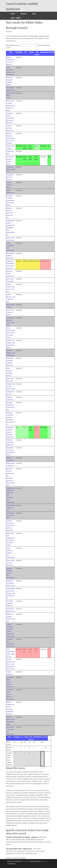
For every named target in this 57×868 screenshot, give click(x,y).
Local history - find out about (11, 312)
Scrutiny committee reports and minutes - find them (10, 526)
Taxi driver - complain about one (10, 603)
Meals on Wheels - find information (11, 353)
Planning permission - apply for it (10, 442)
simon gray (25, 861)
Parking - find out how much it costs (11, 386)
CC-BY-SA (44, 861)
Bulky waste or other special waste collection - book (11, 106)
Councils (24, 14)
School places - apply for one (11, 508)
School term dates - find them (10, 515)
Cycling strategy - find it (9, 185)
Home (13, 14)
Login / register (16, 18)
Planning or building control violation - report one (10, 432)
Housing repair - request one (10, 274)
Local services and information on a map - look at (10, 333)
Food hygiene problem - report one (11, 256)
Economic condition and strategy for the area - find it (11, 200)
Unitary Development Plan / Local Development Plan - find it (11, 664)
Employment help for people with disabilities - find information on (11, 228)
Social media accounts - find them (11, 563)
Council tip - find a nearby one (11, 169)
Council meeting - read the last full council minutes (11, 138)
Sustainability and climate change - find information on (11, 593)
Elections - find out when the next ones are (10, 213)
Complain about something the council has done (10, 118)
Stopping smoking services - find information (10, 573)
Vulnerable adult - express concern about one (10, 682)
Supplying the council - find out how (11, 583)
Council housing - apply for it (10, 128)
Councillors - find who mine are (10, 177)
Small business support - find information (10, 553)
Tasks (34, 14)
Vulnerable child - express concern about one (10, 694)
